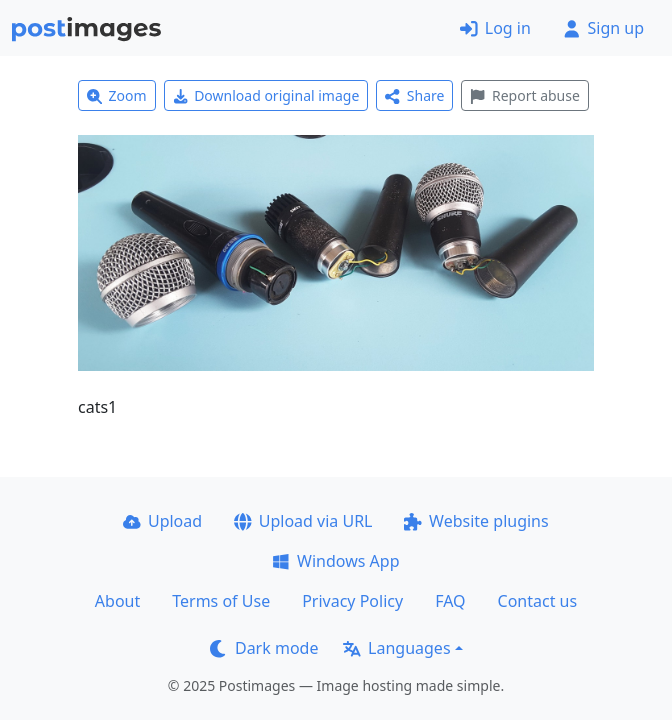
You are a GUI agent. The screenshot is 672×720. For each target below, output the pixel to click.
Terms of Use (221, 601)
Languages (396, 648)
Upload (162, 521)
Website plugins (476, 521)
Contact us (538, 601)
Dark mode (264, 648)
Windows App (335, 561)
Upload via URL (303, 521)
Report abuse (524, 95)
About (117, 601)
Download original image (266, 95)
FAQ (450, 601)
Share (414, 95)
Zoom (117, 95)
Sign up (603, 28)
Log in (495, 28)
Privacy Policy (352, 601)
